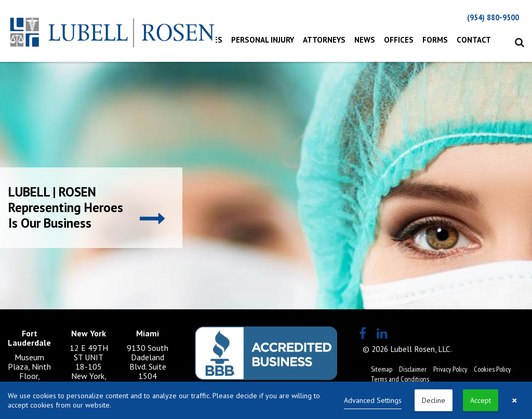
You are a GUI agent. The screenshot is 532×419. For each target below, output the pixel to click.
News (365, 40)
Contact (474, 40)
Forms (435, 40)
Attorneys (324, 40)
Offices (399, 40)
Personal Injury (263, 40)
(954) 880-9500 (493, 17)
